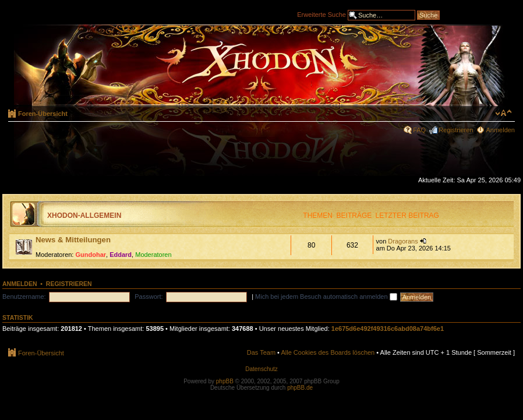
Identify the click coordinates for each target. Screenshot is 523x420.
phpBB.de (300, 388)
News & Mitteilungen (73, 240)
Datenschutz (261, 369)
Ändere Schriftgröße (503, 113)
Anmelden (500, 130)
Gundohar (91, 255)
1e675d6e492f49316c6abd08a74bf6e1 (388, 329)
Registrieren (456, 130)
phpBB (225, 381)
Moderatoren (153, 255)
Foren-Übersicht (43, 114)
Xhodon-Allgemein (84, 216)
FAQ (419, 130)
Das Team (261, 352)
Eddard (121, 255)
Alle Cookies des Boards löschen (328, 352)
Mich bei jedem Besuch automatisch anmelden (326, 297)
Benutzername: (24, 297)
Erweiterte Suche (321, 14)
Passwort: (149, 297)
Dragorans (403, 241)
